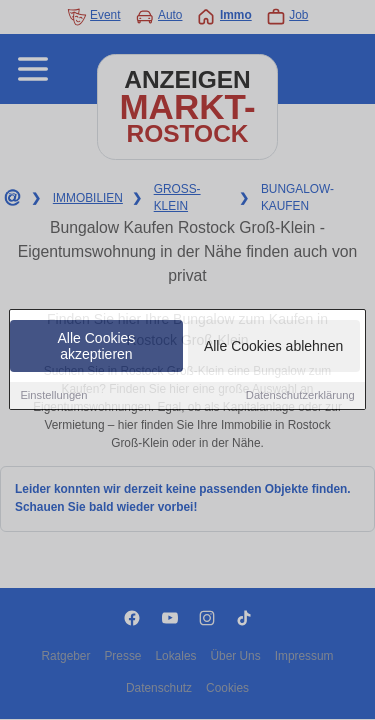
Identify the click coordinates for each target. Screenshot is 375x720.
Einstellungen (53, 396)
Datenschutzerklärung (300, 396)
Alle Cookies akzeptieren (97, 347)
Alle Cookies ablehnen (273, 347)
